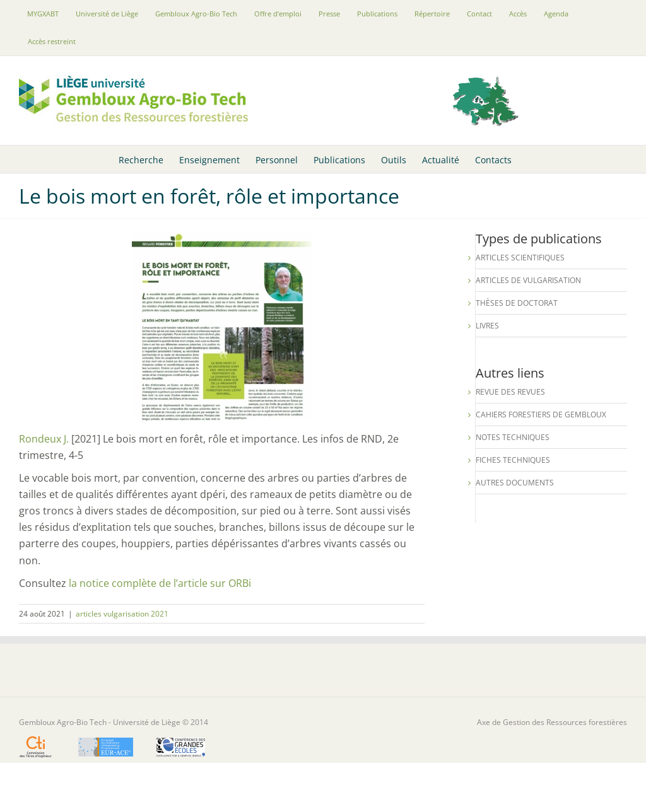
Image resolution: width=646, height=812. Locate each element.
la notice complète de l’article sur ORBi (160, 583)
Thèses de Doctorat (517, 303)
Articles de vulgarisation (528, 280)
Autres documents (515, 483)
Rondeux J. (44, 439)
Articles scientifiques (520, 258)
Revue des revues (510, 392)
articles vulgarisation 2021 (122, 614)
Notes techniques (513, 437)
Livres (487, 326)
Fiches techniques (513, 460)
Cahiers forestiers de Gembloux (541, 415)
